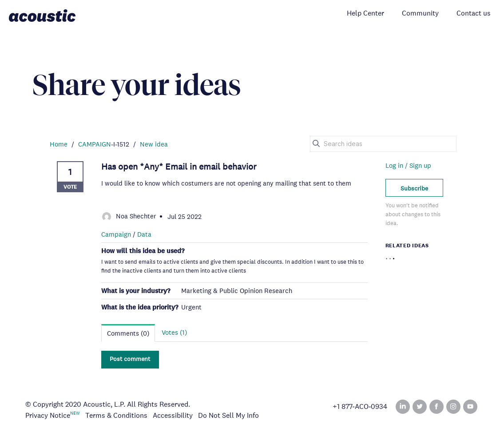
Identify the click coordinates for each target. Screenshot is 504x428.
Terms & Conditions (116, 415)
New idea (154, 144)
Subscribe (414, 188)
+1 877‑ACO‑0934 (360, 407)
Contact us (474, 13)
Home (59, 144)
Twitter (420, 407)
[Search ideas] (383, 144)
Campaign (116, 234)
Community (420, 13)
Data (144, 234)
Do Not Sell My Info (228, 415)
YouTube (470, 407)
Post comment (130, 359)
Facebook (437, 407)
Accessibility (173, 415)
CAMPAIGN (95, 144)
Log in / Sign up (408, 165)
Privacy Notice (48, 415)
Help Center (365, 13)
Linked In (403, 407)
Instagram (453, 407)
